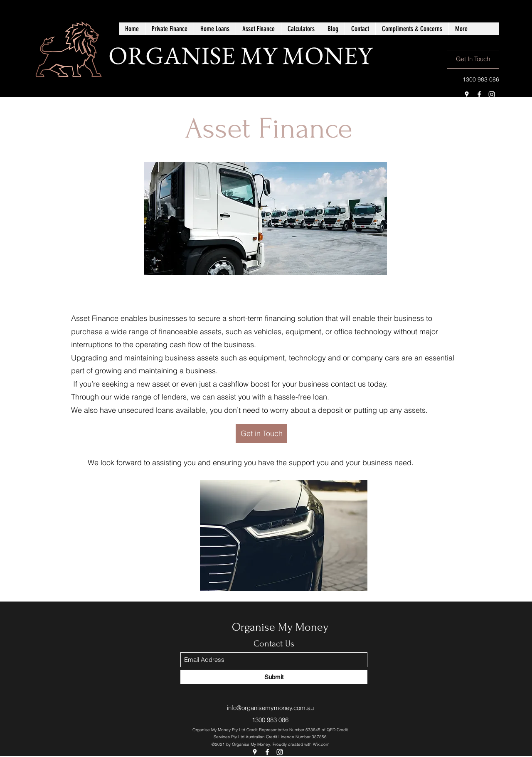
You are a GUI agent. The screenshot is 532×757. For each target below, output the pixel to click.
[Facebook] (479, 94)
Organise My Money (280, 627)
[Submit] (274, 677)
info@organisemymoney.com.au (270, 708)
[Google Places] (467, 94)
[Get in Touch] (261, 433)
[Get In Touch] (473, 59)
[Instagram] (492, 94)
